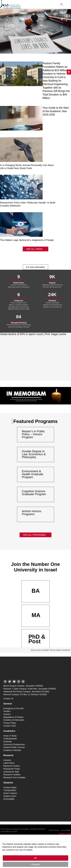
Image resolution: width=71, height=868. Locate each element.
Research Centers (12, 766)
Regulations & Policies (13, 717)
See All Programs (34, 535)
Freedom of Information (14, 720)
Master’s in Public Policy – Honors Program (33, 434)
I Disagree (36, 864)
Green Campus (10, 793)
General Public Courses (14, 747)
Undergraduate (10, 739)
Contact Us (8, 699)
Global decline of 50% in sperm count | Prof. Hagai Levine (33, 334)
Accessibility (9, 799)
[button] (61, 4)
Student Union (10, 796)
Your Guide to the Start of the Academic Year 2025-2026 (56, 111)
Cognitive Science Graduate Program (34, 493)
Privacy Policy (10, 723)
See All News (34, 249)
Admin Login (65, 834)
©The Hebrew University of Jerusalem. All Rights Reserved (23, 829)
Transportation (10, 790)
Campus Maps (10, 787)
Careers (7, 714)
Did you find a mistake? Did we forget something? (51, 650)
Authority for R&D (11, 772)
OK (35, 858)
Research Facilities (12, 775)
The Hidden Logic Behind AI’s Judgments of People (27, 240)
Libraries (7, 760)
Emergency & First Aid (13, 708)
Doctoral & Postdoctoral (14, 744)
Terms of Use (54, 830)
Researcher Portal (12, 769)
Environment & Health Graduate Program (33, 474)
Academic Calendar (12, 750)
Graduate (8, 742)
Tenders (7, 711)
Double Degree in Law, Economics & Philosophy (34, 454)
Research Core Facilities (14, 778)
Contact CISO (10, 726)
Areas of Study (10, 736)
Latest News (9, 763)
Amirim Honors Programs (32, 513)
